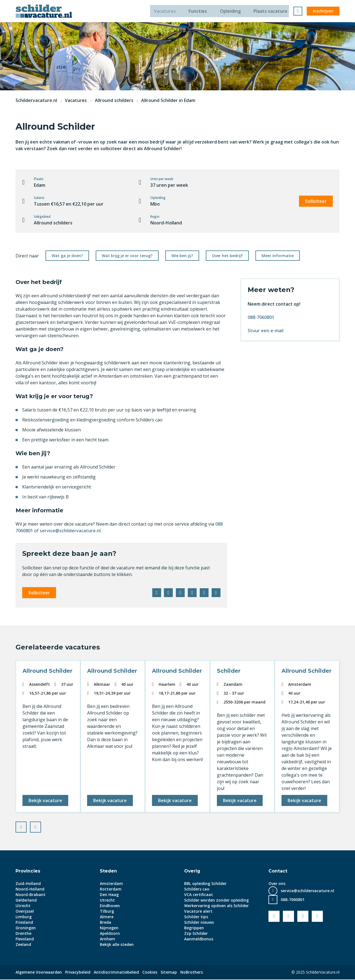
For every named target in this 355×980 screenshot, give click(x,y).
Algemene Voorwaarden (39, 973)
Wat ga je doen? (67, 256)
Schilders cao (197, 890)
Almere (107, 917)
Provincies (28, 872)
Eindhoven (110, 906)
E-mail (216, 593)
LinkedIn (179, 593)
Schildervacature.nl (36, 100)
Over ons (277, 884)
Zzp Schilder (196, 934)
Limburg (24, 917)
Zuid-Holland (28, 884)
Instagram (317, 917)
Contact (278, 872)
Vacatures (164, 11)
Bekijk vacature (46, 800)
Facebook (155, 593)
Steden (109, 872)
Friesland (24, 923)
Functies (198, 11)
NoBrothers (192, 973)
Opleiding (231, 11)
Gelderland (26, 901)
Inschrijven (323, 11)
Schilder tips (196, 917)
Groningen (26, 928)
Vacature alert (198, 912)
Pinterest (192, 593)
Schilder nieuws (199, 923)
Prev (26, 826)
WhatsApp (204, 593)
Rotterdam (111, 890)
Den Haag (109, 895)
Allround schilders (114, 100)
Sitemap (169, 973)
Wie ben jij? (182, 256)
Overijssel (25, 912)
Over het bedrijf (227, 256)
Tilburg (107, 912)
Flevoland (25, 939)
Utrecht (23, 906)
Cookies (150, 973)
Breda (106, 923)
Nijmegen (109, 928)
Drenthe (23, 934)
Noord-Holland (30, 890)
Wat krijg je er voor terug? (127, 256)
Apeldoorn (110, 934)
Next (41, 826)
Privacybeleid (78, 973)
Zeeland (23, 945)
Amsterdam (111, 884)
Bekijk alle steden (117, 945)
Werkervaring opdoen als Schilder (216, 906)
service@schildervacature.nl (70, 531)
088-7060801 (261, 317)
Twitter (167, 593)
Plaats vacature (272, 11)
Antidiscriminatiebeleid (116, 973)
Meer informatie (278, 256)
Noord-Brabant (31, 895)
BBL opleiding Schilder (205, 884)
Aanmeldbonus (199, 939)
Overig (192, 872)
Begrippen (194, 928)
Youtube (288, 917)
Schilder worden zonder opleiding (216, 901)
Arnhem (107, 939)
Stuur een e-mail (266, 331)
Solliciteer (316, 201)
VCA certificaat (199, 895)
